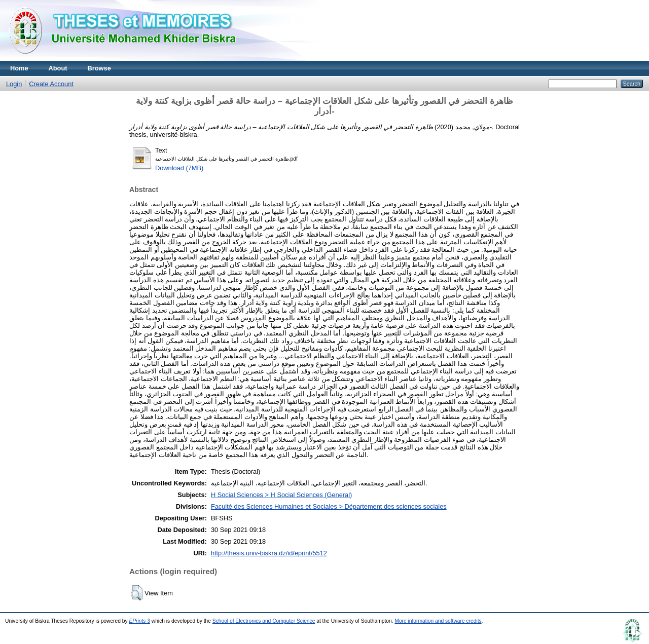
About (58, 68)
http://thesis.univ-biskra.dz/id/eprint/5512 (269, 553)
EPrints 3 (139, 621)
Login (14, 84)
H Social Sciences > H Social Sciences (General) (281, 495)
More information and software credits (438, 621)
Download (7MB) (179, 168)
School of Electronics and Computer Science (264, 621)
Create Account (51, 84)
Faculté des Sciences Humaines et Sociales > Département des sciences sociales (329, 506)
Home (19, 68)
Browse (99, 68)
